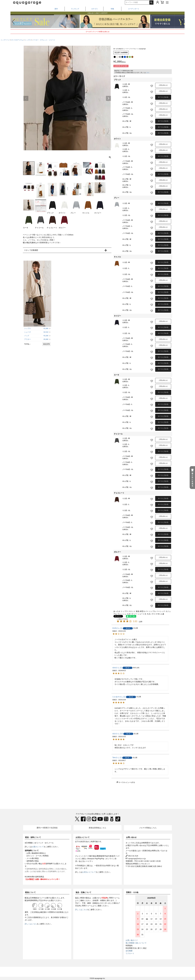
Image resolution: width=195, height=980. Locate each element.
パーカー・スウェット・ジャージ (44, 40)
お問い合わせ (131, 837)
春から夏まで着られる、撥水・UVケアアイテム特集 (97, 12)
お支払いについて (83, 837)
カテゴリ (95, 9)
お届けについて (38, 847)
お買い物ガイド (132, 940)
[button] (182, 22)
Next (108, 98)
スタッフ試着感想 (31, 250)
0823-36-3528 (133, 856)
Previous (26, 98)
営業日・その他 (132, 892)
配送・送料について (33, 837)
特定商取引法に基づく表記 (136, 948)
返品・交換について (83, 892)
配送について (30, 892)
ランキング (75, 9)
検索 (151, 2)
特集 (112, 9)
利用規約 (129, 946)
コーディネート (134, 9)
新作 (56, 9)
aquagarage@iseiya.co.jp (136, 858)
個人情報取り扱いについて (136, 943)
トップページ (5, 40)
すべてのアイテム (17, 40)
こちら (147, 73)
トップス (28, 40)
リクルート (130, 953)
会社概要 (129, 951)
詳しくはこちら (31, 924)
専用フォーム (114, 898)
